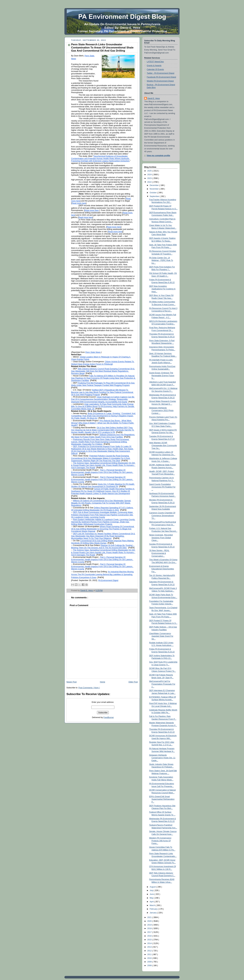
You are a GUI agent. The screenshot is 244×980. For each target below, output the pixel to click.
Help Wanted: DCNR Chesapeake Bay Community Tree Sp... (163, 445)
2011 (150, 954)
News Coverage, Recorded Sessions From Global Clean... (161, 538)
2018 (150, 928)
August (153, 887)
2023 (150, 178)
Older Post (133, 682)
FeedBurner (109, 717)
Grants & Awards (154, 66)
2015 (150, 940)
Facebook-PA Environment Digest (161, 77)
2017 (150, 932)
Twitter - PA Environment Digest (161, 73)
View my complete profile (158, 156)
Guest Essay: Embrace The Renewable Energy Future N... (162, 376)
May (152, 898)
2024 (150, 175)
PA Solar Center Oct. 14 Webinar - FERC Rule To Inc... (161, 260)
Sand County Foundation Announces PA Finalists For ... (162, 487)
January (153, 913)
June (152, 894)
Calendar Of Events (155, 69)
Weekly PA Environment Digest (160, 81)
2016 (150, 936)
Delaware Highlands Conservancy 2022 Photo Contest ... (161, 411)
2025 (150, 171)
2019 (150, 925)
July (152, 890)
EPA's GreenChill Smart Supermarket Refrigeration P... (162, 799)
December (155, 185)
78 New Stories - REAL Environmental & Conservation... (159, 553)
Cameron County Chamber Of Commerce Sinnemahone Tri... (162, 516)
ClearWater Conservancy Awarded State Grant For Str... (161, 636)
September (155, 196)
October (153, 193)
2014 (150, 943)
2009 (150, 962)
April (152, 902)
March (153, 905)
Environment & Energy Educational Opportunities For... (162, 569)
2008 (150, 966)
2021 (150, 917)
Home (103, 682)
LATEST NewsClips (155, 62)
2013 (150, 947)
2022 (150, 182)
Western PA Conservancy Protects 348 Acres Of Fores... (160, 841)
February (154, 909)
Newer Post (72, 682)
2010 (150, 958)
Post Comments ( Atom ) (89, 688)
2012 (150, 951)
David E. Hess (154, 98)
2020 (150, 921)
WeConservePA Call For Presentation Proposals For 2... (162, 684)
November (155, 189)
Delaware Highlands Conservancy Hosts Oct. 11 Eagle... (162, 758)
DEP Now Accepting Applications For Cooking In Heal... (162, 289)
